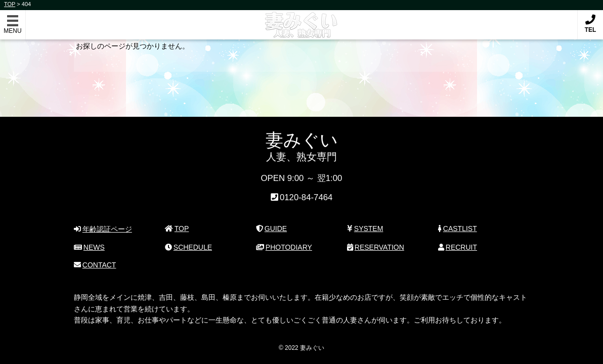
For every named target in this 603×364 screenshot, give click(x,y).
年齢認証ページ (103, 229)
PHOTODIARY (284, 247)
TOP (177, 229)
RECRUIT (458, 247)
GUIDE (271, 229)
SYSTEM (365, 229)
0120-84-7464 (306, 198)
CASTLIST (458, 229)
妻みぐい (302, 19)
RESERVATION (376, 247)
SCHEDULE (188, 247)
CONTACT (95, 265)
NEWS (89, 247)
